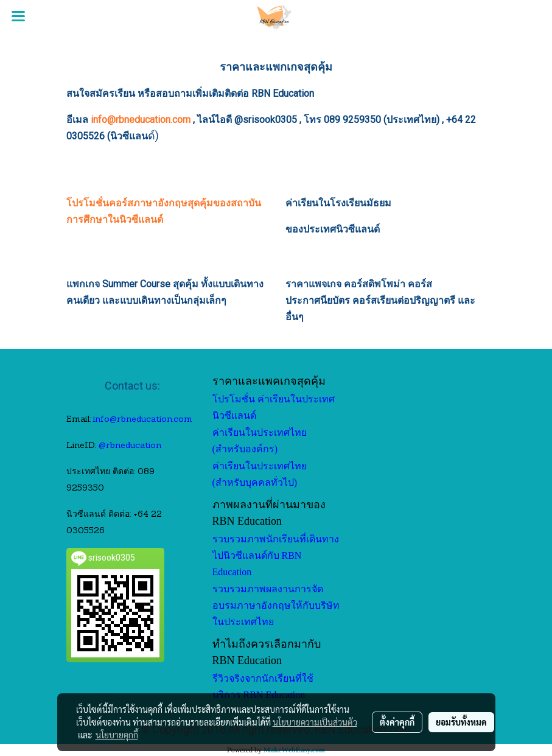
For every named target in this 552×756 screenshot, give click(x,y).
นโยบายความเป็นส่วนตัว (315, 722)
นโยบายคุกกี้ (117, 735)
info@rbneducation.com (141, 120)
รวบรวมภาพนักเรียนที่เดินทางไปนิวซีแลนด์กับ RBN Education (276, 555)
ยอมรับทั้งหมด (461, 722)
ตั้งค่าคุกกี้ (397, 722)
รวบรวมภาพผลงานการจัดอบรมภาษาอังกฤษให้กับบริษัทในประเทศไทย (276, 605)
